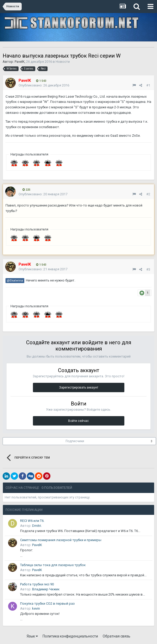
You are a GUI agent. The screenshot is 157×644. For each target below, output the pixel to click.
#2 (148, 194)
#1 (148, 85)
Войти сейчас (78, 421)
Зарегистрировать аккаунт (79, 387)
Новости (63, 62)
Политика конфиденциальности (70, 636)
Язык (32, 636)
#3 (148, 269)
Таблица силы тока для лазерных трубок (53, 565)
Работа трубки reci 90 (37, 584)
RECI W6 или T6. (32, 521)
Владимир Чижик (46, 589)
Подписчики (75, 441)
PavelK (20, 62)
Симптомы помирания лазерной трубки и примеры (61, 540)
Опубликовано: (44, 85)
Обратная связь (117, 636)
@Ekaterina (15, 280)
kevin (36, 608)
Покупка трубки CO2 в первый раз (47, 604)
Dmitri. (37, 526)
